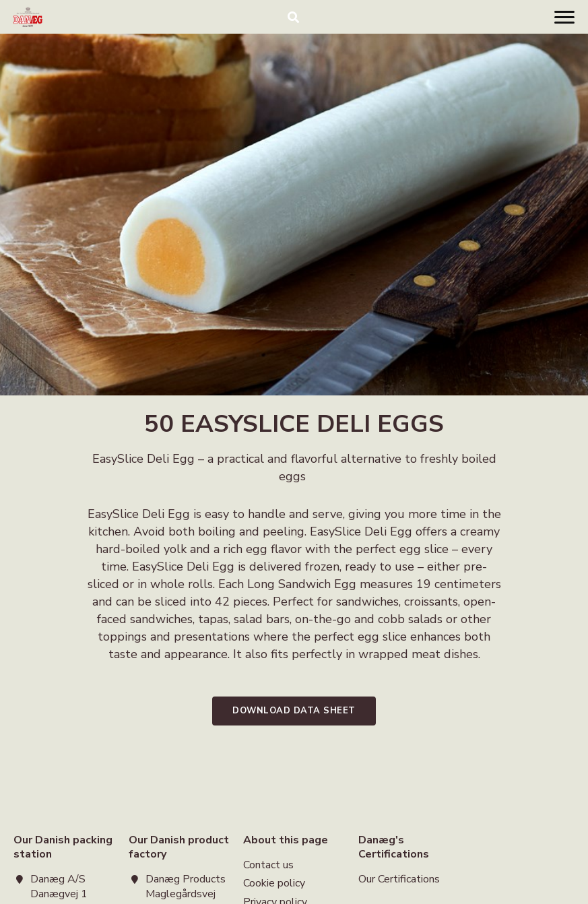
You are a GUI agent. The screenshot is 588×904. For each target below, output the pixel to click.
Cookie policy (274, 883)
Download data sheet (294, 711)
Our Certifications (399, 880)
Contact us (268, 866)
